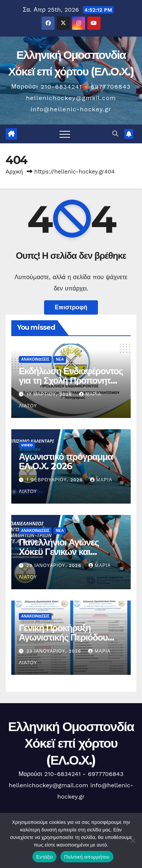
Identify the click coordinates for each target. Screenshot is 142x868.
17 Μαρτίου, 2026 (50, 394)
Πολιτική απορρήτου (87, 857)
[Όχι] (133, 840)
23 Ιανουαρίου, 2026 (55, 651)
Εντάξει (44, 857)
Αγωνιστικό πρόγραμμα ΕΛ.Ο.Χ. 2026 (66, 461)
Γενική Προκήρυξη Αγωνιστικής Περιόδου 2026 (63, 637)
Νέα (60, 359)
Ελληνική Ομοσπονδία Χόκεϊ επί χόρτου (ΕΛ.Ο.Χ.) (71, 743)
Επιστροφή (71, 307)
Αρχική (14, 172)
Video (27, 445)
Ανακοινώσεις (35, 359)
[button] (115, 134)
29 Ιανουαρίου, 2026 (55, 565)
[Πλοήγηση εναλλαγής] (65, 134)
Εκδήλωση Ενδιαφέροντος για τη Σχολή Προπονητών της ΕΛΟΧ (71, 380)
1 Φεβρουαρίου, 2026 (56, 480)
